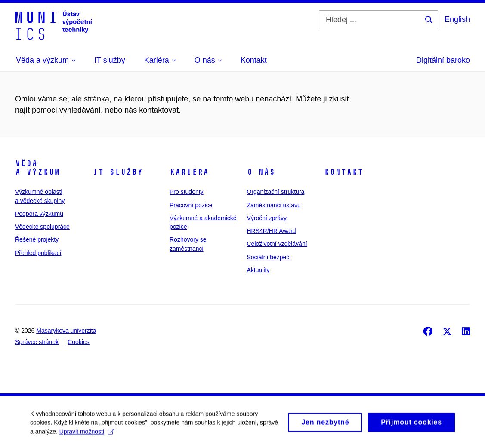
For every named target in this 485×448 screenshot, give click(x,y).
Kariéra (189, 172)
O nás (261, 172)
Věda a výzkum (37, 168)
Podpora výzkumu (39, 214)
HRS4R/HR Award (272, 231)
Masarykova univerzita (66, 331)
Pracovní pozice (191, 205)
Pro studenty (187, 192)
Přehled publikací (38, 253)
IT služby (118, 172)
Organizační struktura (276, 192)
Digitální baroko (443, 60)
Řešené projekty (37, 239)
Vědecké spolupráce (42, 227)
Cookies (79, 342)
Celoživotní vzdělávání (277, 244)
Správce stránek (37, 342)
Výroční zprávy (267, 218)
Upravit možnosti (87, 434)
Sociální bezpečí (269, 257)
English (457, 19)
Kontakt (344, 172)
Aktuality (258, 270)
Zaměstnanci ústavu (274, 205)
